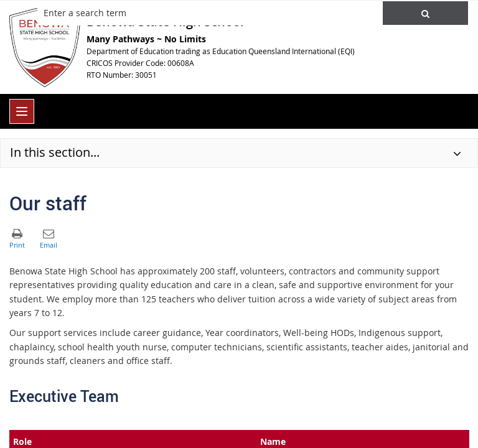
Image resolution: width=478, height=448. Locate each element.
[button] (425, 13)
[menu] (22, 111)
